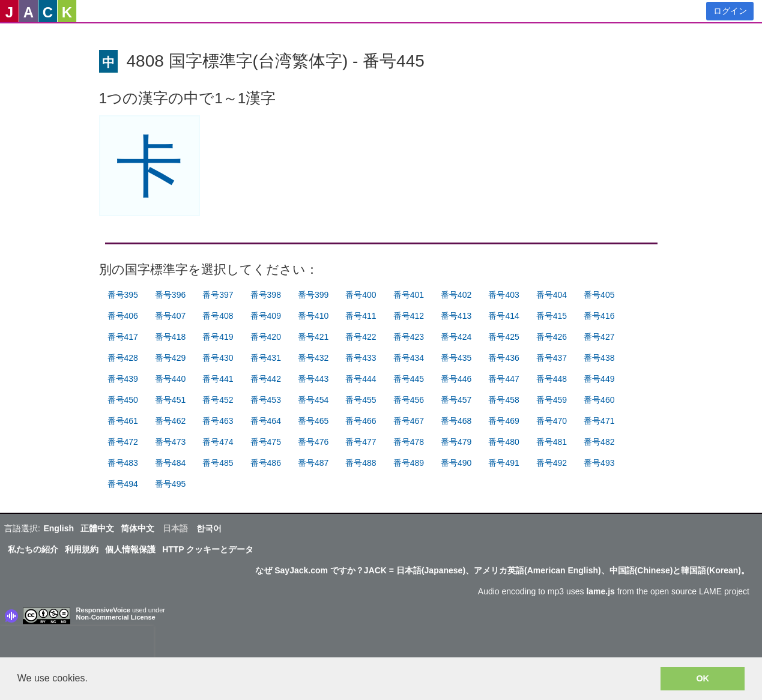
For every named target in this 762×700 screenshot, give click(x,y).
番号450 (123, 400)
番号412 (409, 316)
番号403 (503, 295)
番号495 (170, 484)
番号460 (599, 400)
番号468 (456, 421)
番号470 (552, 421)
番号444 (361, 379)
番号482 (599, 442)
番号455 (361, 400)
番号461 (123, 421)
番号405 (599, 295)
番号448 (552, 379)
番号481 (552, 442)
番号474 (218, 442)
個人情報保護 (130, 549)
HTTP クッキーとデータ (208, 549)
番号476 (313, 442)
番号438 (599, 358)
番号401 (409, 295)
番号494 (123, 484)
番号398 (266, 295)
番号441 (218, 379)
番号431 (266, 358)
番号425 (503, 337)
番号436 (503, 358)
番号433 (361, 358)
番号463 (218, 421)
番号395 (123, 295)
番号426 (552, 337)
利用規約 (82, 549)
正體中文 (97, 528)
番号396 (170, 295)
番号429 (170, 358)
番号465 (313, 421)
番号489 (409, 463)
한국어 (209, 528)
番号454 (313, 400)
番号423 (409, 337)
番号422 (361, 337)
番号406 (123, 316)
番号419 (218, 337)
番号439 (123, 379)
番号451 (170, 400)
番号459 (552, 400)
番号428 (123, 358)
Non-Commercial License (116, 617)
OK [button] (703, 678)
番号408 (218, 316)
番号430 (218, 358)
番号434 (409, 358)
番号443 (313, 379)
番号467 (409, 421)
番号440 (170, 379)
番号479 (456, 442)
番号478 (409, 442)
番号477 (361, 442)
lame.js (600, 591)
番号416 (599, 316)
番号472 (123, 442)
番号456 (409, 400)
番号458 (503, 400)
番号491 (503, 463)
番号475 (266, 442)
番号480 (503, 442)
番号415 (552, 316)
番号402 (456, 295)
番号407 (170, 316)
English (59, 528)
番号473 (170, 442)
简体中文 (138, 528)
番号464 (266, 421)
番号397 (218, 295)
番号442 (266, 379)
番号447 (503, 379)
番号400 (361, 295)
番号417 (123, 337)
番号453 (266, 400)
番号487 (313, 463)
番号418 (170, 337)
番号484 (170, 463)
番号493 (599, 463)
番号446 (456, 379)
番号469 (503, 421)
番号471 (599, 421)
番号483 (123, 463)
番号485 (218, 463)
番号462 (170, 421)
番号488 (361, 463)
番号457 (456, 400)
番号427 (599, 337)
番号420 (266, 337)
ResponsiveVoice (103, 610)
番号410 (313, 316)
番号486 (266, 463)
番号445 (409, 379)
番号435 (456, 358)
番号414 (503, 316)
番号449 (599, 379)
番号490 (456, 463)
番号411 (361, 316)
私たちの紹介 (33, 549)
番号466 (361, 421)
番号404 (552, 295)
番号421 (313, 337)
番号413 (456, 316)
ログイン (730, 11)
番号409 (266, 316)
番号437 (552, 358)
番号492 (552, 463)
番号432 (313, 358)
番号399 (313, 295)
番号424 (456, 337)
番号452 (218, 400)
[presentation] (77, 644)
